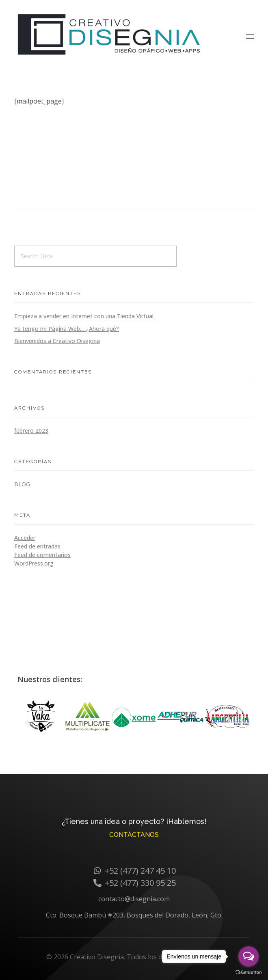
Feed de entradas (37, 546)
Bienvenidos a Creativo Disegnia (57, 341)
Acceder (25, 538)
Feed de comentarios (42, 555)
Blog (22, 484)
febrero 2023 (31, 431)
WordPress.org (34, 563)
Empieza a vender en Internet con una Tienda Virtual (84, 316)
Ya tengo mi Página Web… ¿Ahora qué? (67, 329)
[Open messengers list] (249, 956)
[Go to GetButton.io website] (249, 972)
